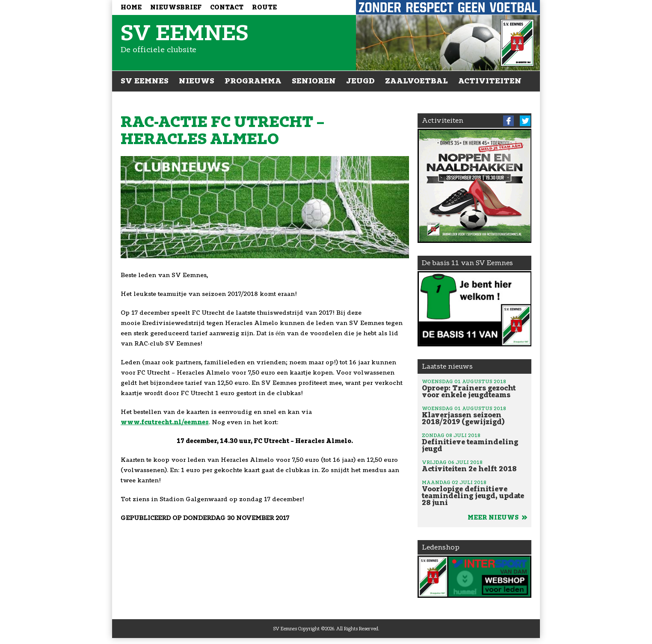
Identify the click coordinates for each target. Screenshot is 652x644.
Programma (253, 81)
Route (264, 7)
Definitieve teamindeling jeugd (474, 442)
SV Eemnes (145, 81)
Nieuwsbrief (176, 7)
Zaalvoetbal (416, 81)
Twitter (525, 121)
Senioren (314, 81)
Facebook (508, 121)
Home (131, 7)
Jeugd (360, 81)
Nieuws (197, 81)
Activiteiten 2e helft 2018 (474, 466)
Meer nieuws (497, 518)
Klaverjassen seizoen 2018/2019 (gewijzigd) (474, 415)
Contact (227, 7)
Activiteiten (490, 81)
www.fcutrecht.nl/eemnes (165, 422)
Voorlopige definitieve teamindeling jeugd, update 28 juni (474, 493)
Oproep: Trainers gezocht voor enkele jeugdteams (474, 388)
